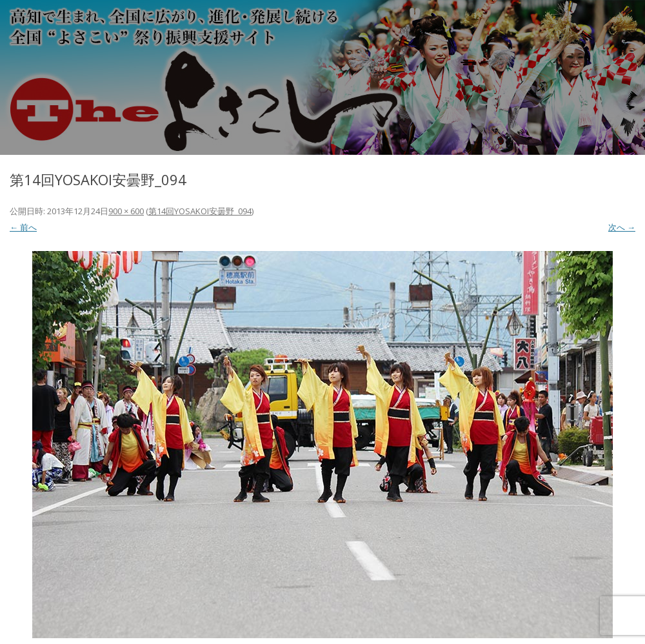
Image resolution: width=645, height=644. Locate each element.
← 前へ (23, 227)
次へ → (622, 227)
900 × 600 (126, 211)
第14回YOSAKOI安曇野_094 (200, 211)
